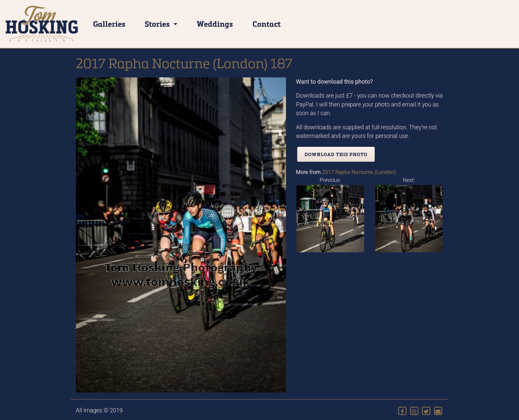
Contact (267, 24)
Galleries (109, 24)
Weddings (215, 24)
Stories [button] (158, 24)
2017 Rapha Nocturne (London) (359, 172)
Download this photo (336, 154)
